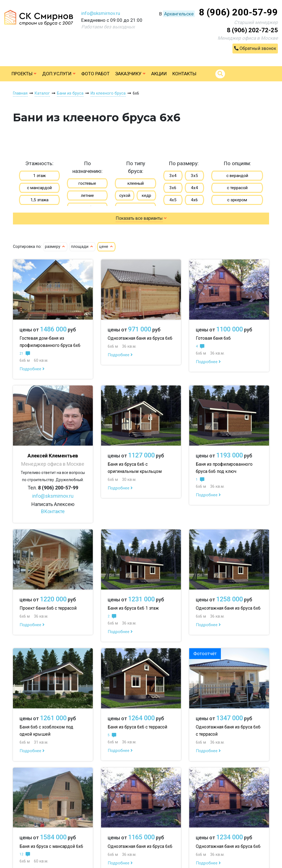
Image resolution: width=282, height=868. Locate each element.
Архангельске (179, 14)
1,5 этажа (39, 200)
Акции (159, 74)
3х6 (173, 188)
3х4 (173, 176)
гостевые (87, 183)
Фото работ (95, 74)
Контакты (184, 74)
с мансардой (39, 188)
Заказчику (130, 74)
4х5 (173, 200)
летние (87, 195)
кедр (147, 195)
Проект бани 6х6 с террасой (48, 608)
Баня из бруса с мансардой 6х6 (51, 846)
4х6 (194, 200)
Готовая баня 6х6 (213, 338)
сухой (125, 195)
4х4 (194, 188)
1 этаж (39, 176)
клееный (136, 183)
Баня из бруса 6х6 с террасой (137, 727)
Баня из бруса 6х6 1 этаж (133, 608)
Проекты (24, 74)
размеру (55, 247)
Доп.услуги (59, 74)
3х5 (194, 176)
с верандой (237, 176)
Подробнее (32, 369)
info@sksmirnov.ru (101, 13)
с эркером (237, 200)
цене (106, 247)
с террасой (237, 188)
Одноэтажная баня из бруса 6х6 (140, 338)
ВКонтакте (53, 511)
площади (82, 247)
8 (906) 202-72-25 (252, 30)
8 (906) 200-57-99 (238, 12)
